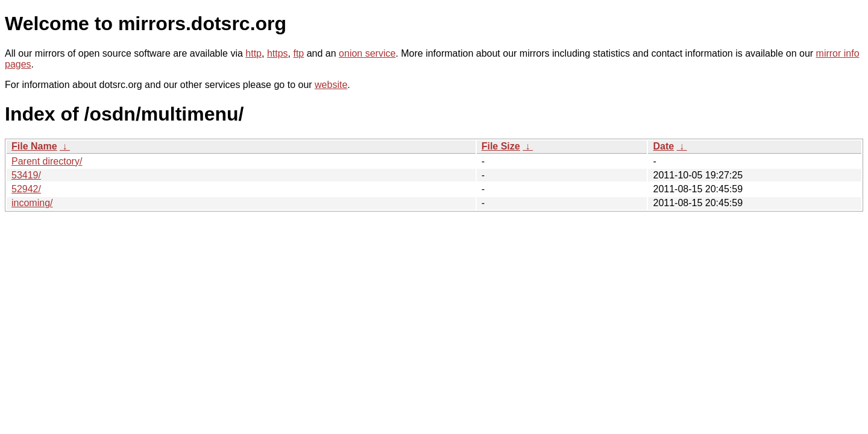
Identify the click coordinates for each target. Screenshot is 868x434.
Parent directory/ (47, 161)
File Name (34, 146)
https (278, 53)
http (253, 53)
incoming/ (32, 203)
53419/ (26, 175)
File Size (501, 146)
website (331, 85)
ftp (298, 53)
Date (663, 146)
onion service (367, 53)
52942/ (26, 189)
